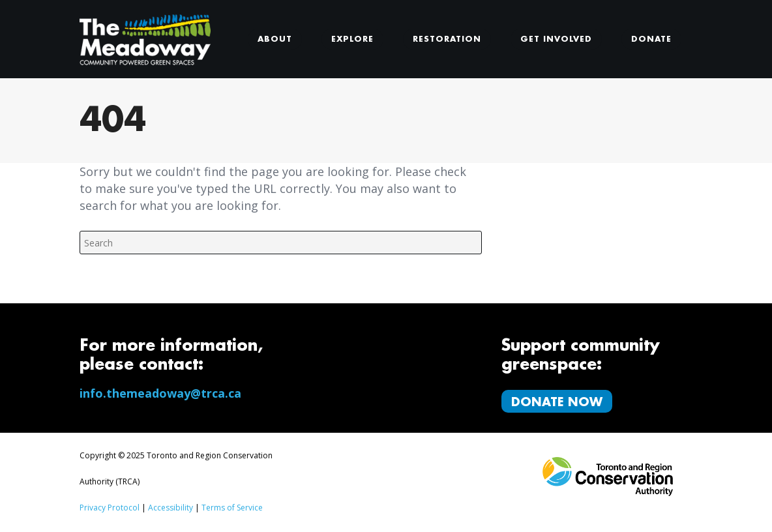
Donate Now (557, 402)
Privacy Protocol (110, 508)
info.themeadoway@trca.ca (160, 393)
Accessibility (171, 508)
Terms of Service (232, 508)
